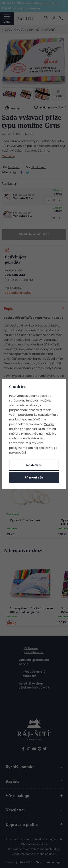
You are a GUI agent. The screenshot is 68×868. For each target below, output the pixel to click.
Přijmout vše (34, 478)
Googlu (49, 424)
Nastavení (34, 465)
